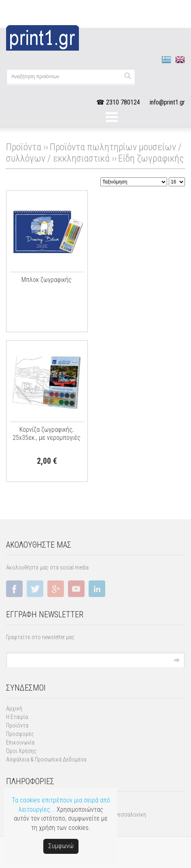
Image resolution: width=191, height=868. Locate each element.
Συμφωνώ (61, 846)
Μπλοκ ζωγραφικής (47, 280)
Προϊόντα (17, 725)
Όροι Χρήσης (21, 751)
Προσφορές (20, 734)
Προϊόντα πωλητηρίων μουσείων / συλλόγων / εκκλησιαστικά (94, 153)
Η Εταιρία (17, 717)
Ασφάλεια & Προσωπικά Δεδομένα (46, 759)
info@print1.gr (167, 102)
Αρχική (14, 708)
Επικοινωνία (20, 742)
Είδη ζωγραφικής (151, 158)
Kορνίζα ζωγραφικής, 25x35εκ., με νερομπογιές (47, 434)
